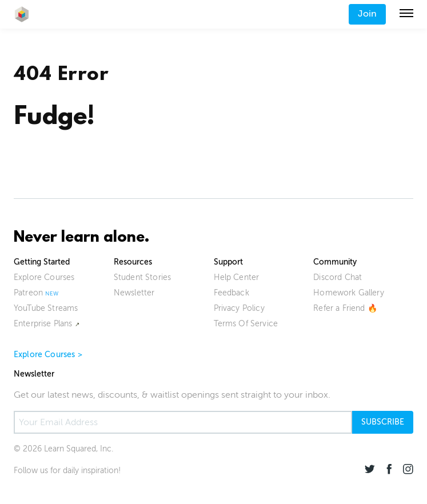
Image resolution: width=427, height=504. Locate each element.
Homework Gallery (349, 293)
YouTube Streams (46, 308)
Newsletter (134, 293)
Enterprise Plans (43, 324)
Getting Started (42, 262)
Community (335, 262)
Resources (133, 262)
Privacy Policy (239, 308)
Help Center (237, 277)
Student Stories (142, 277)
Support (228, 262)
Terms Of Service (246, 324)
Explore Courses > (48, 355)
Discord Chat (338, 277)
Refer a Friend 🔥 (345, 308)
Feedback (232, 293)
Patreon (28, 293)
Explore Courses (44, 277)
